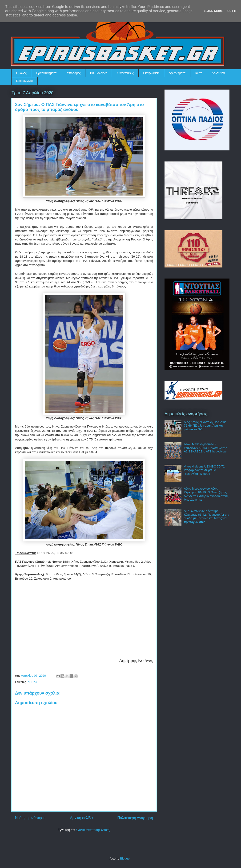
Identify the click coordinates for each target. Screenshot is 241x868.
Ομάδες (21, 73)
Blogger (125, 858)
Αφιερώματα (177, 73)
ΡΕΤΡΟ (32, 682)
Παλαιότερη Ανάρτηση (135, 818)
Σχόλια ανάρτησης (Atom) (93, 830)
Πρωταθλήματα (46, 73)
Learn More (213, 11)
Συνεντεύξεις (125, 73)
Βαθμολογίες (99, 73)
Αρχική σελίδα (81, 818)
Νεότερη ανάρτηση (30, 818)
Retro (199, 73)
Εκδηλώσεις (151, 73)
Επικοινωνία (25, 81)
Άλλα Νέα (218, 73)
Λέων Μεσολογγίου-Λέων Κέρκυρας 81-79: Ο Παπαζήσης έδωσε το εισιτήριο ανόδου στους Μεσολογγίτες (206, 494)
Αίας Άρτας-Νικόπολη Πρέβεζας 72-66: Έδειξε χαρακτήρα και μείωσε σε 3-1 (205, 426)
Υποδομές (74, 73)
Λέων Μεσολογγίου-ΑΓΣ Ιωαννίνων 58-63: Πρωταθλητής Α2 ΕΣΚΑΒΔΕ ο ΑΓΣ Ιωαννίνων (205, 448)
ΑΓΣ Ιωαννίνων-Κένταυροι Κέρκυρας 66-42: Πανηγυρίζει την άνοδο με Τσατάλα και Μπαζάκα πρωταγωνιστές (206, 516)
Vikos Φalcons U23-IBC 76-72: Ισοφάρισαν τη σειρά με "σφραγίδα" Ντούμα (205, 470)
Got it (232, 11)
